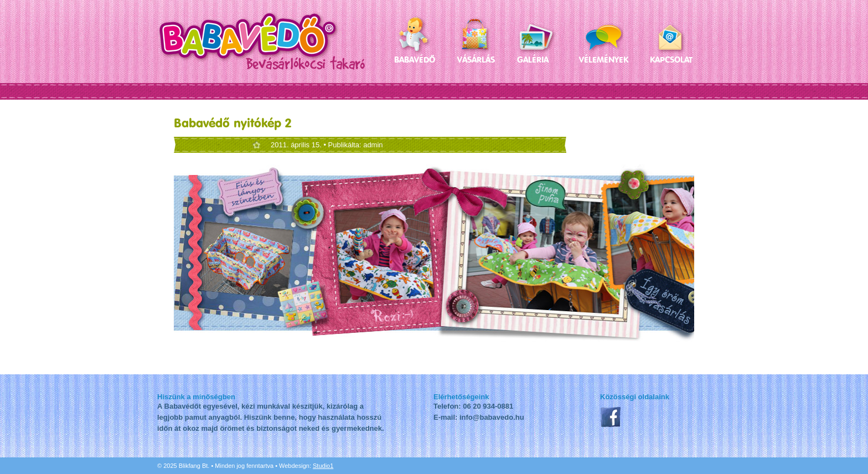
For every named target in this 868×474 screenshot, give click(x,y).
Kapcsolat (671, 60)
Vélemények (603, 60)
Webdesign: (306, 466)
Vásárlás (476, 60)
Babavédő (415, 60)
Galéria (533, 60)
